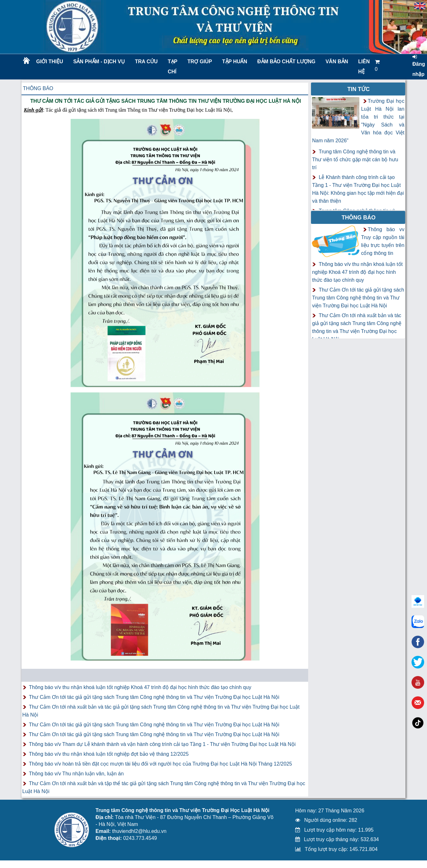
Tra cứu (146, 62)
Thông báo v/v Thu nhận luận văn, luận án (76, 774)
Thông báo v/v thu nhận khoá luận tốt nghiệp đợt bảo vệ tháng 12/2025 (109, 754)
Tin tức (359, 89)
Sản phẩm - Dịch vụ (99, 62)
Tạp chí (173, 67)
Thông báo (38, 88)
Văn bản (337, 62)
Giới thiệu (50, 62)
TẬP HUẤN (235, 62)
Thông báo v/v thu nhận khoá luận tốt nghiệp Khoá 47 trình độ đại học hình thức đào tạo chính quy (140, 687)
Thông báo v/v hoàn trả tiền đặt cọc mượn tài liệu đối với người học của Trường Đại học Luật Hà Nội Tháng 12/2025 (161, 764)
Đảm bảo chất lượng (285, 62)
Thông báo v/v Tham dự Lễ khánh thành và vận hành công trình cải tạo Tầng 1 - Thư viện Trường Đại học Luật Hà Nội (162, 744)
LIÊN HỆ (364, 67)
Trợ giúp (200, 62)
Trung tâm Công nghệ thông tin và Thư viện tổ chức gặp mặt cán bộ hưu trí (355, 160)
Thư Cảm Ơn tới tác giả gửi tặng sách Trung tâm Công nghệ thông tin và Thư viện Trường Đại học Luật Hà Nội (154, 697)
